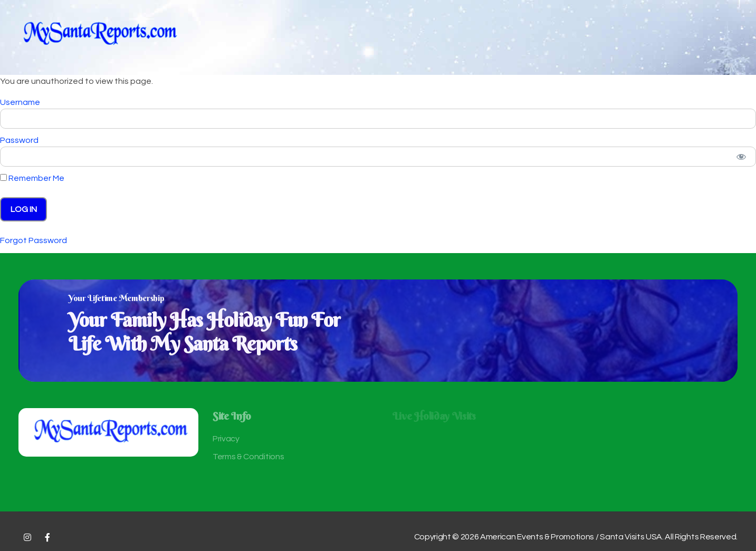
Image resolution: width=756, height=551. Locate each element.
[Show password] (741, 157)
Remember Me (32, 178)
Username (20, 102)
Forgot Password (34, 240)
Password (19, 140)
